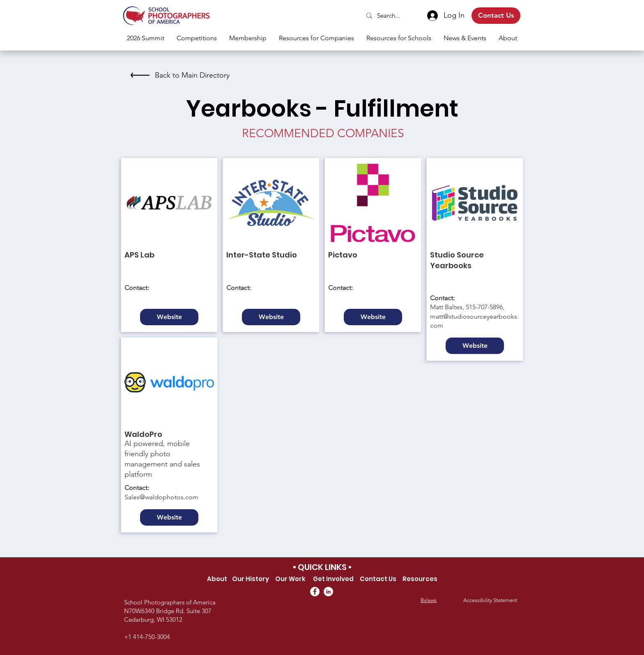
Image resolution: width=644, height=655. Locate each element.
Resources (420, 579)
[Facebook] (315, 592)
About (217, 579)
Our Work (290, 579)
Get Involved (334, 579)
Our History (251, 579)
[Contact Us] (496, 16)
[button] (197, 38)
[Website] (169, 317)
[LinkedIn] (328, 592)
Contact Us (378, 579)
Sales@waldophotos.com (161, 497)
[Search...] (389, 15)
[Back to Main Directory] (179, 75)
